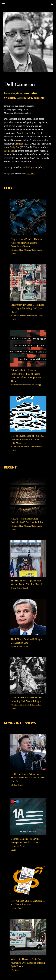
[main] (28, 90)
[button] (4, 4)
